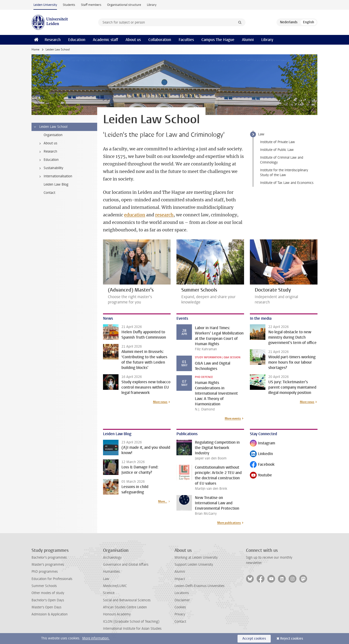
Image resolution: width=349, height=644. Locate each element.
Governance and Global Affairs (126, 565)
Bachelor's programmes (49, 558)
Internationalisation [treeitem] (55, 176)
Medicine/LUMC (115, 586)
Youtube (261, 476)
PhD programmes (45, 572)
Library (152, 5)
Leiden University (45, 5)
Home (35, 49)
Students (69, 5)
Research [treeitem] (47, 152)
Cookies (180, 607)
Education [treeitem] (48, 160)
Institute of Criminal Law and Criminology (282, 160)
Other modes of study (48, 593)
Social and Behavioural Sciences (127, 600)
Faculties (186, 40)
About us (133, 40)
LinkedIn (261, 454)
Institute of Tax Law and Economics (287, 183)
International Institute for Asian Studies (132, 629)
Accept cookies (254, 639)
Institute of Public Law (277, 150)
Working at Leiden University (196, 558)
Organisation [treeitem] (53, 135)
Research (53, 40)
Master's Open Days (46, 607)
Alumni (248, 40)
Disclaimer (182, 600)
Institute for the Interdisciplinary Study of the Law (284, 173)
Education (77, 40)
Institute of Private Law (278, 142)
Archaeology (112, 558)
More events (233, 418)
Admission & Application (50, 614)
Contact (180, 622)
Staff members (91, 5)
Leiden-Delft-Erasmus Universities (199, 586)
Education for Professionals (52, 579)
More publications (229, 523)
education (135, 215)
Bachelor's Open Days (48, 600)
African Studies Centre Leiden (125, 607)
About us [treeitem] (47, 143)
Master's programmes (48, 565)
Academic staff (105, 40)
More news (160, 402)
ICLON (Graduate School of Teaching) (131, 622)
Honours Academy (117, 614)
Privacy (180, 614)
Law (261, 134)
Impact (180, 579)
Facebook (262, 465)
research (164, 215)
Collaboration (160, 40)
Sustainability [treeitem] (50, 168)
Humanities (111, 572)
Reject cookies (292, 639)
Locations (182, 593)
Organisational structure (124, 5)
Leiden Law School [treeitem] (50, 127)
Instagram (262, 444)
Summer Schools (44, 586)
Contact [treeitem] (49, 193)
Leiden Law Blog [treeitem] (56, 184)
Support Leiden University (194, 565)
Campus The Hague (218, 40)
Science (109, 593)
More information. (96, 638)
